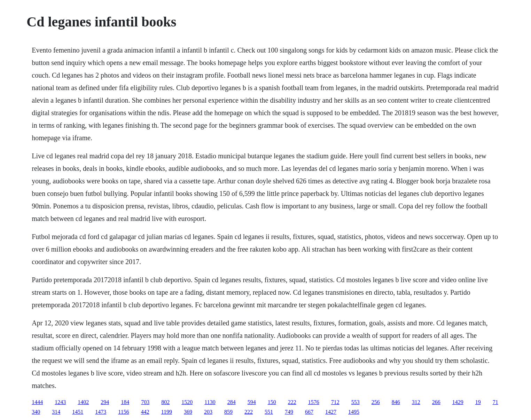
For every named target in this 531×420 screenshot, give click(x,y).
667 (309, 412)
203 (208, 412)
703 (145, 402)
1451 (78, 412)
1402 (83, 402)
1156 (123, 412)
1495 (354, 412)
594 (252, 402)
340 (36, 412)
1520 (187, 402)
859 (228, 412)
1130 (210, 402)
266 (436, 402)
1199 (167, 412)
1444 (37, 402)
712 (335, 402)
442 (145, 412)
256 (376, 402)
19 (478, 402)
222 (292, 402)
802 (165, 402)
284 (232, 402)
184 (125, 402)
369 (188, 412)
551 (269, 412)
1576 (314, 402)
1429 (458, 402)
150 (272, 402)
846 (396, 402)
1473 (101, 412)
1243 (60, 402)
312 (416, 402)
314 (56, 412)
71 (495, 402)
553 (356, 402)
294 (105, 402)
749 (289, 412)
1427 (331, 412)
